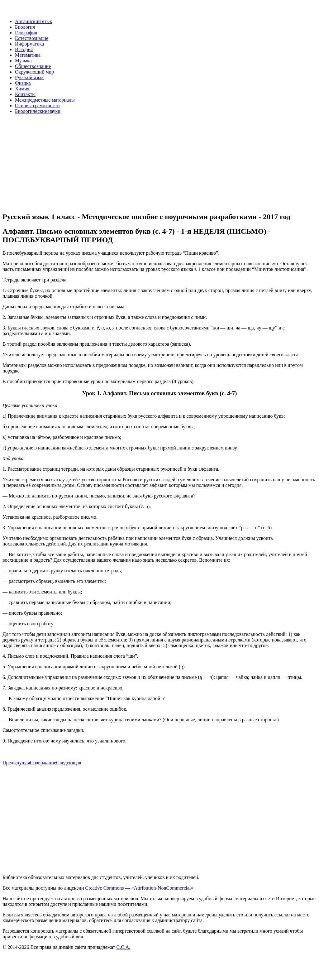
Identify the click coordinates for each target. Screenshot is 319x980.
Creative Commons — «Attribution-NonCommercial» (139, 888)
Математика (28, 55)
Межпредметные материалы (45, 100)
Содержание (43, 763)
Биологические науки (38, 111)
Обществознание (33, 66)
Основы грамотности (37, 106)
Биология (25, 27)
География (26, 33)
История (24, 49)
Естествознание (32, 38)
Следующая (69, 763)
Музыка (23, 61)
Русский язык (29, 77)
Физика (23, 83)
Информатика (29, 44)
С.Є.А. (124, 947)
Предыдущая (16, 763)
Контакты (25, 94)
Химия (22, 89)
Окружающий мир (34, 72)
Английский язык (33, 21)
